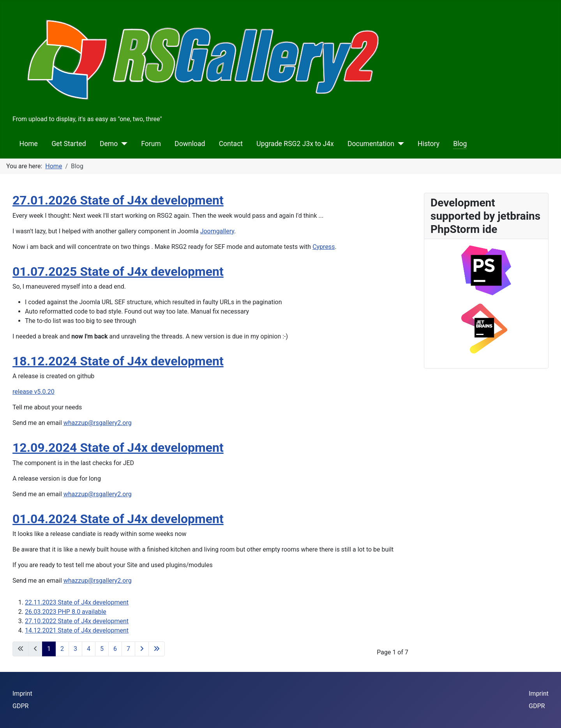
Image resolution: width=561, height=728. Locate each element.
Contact (231, 144)
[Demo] (123, 144)
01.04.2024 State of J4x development (118, 519)
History (429, 144)
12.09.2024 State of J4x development (118, 448)
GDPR (20, 706)
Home (29, 144)
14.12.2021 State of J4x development (77, 630)
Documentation (371, 144)
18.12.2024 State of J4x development (118, 361)
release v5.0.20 (34, 392)
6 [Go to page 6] (115, 649)
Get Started (69, 144)
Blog (460, 144)
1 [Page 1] (49, 649)
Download (190, 144)
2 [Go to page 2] (62, 649)
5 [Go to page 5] (102, 649)
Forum (151, 144)
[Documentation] (399, 144)
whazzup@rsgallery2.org (98, 423)
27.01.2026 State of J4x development (118, 200)
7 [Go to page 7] (128, 649)
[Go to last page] (157, 649)
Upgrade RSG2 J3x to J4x (295, 144)
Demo (109, 144)
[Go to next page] (142, 649)
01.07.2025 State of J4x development (118, 271)
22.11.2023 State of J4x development (77, 602)
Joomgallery (217, 231)
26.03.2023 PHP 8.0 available (66, 612)
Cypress (324, 247)
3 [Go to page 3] (75, 649)
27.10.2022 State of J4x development (77, 621)
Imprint (22, 694)
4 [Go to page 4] (89, 649)
